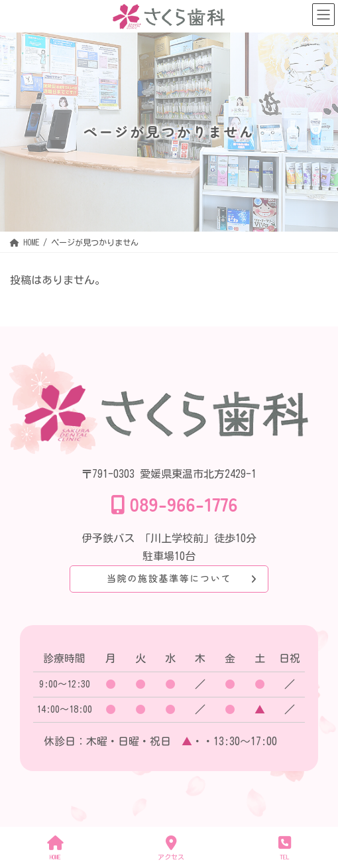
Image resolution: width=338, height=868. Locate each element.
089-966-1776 (184, 503)
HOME (55, 848)
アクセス (171, 848)
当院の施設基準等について (169, 578)
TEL (285, 848)
